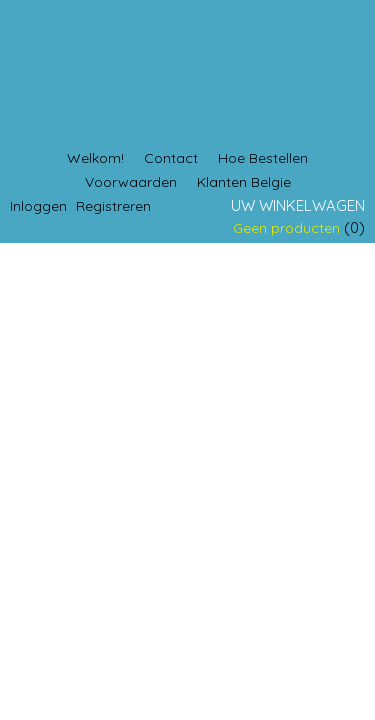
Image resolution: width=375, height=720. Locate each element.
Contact (171, 158)
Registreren (113, 206)
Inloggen (38, 206)
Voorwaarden (131, 182)
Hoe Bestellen (263, 158)
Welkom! (95, 158)
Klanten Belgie (244, 182)
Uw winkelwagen (298, 205)
